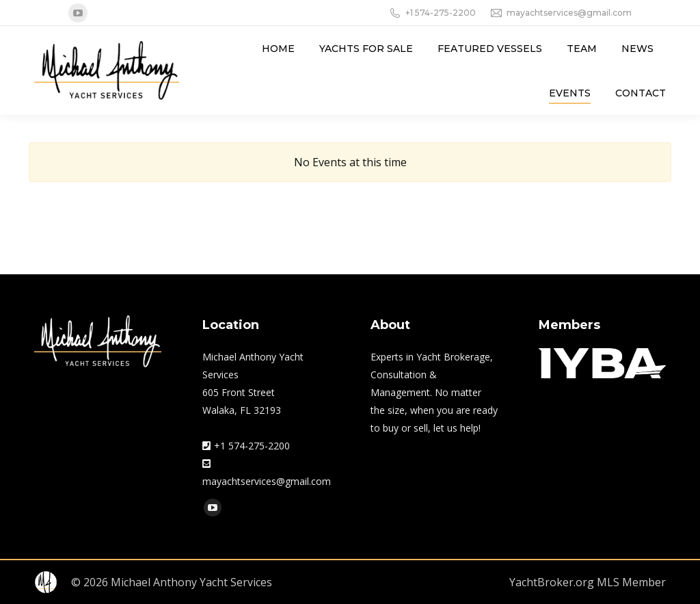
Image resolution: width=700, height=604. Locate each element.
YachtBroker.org (552, 582)
